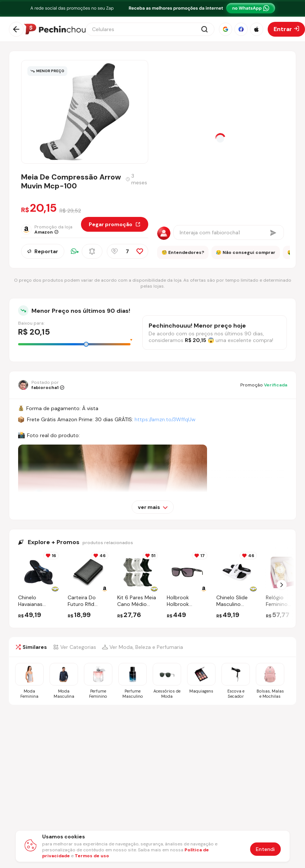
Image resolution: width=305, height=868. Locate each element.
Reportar (43, 251)
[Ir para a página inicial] (55, 29)
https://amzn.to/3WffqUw (165, 419)
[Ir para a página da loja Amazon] (51, 229)
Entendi (265, 849)
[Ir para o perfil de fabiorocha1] (41, 385)
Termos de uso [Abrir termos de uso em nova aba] (92, 856)
